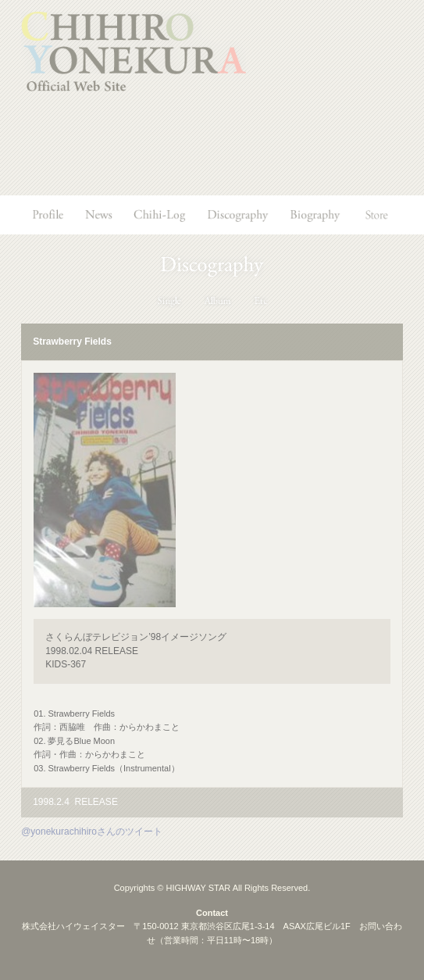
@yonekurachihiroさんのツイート (92, 832)
